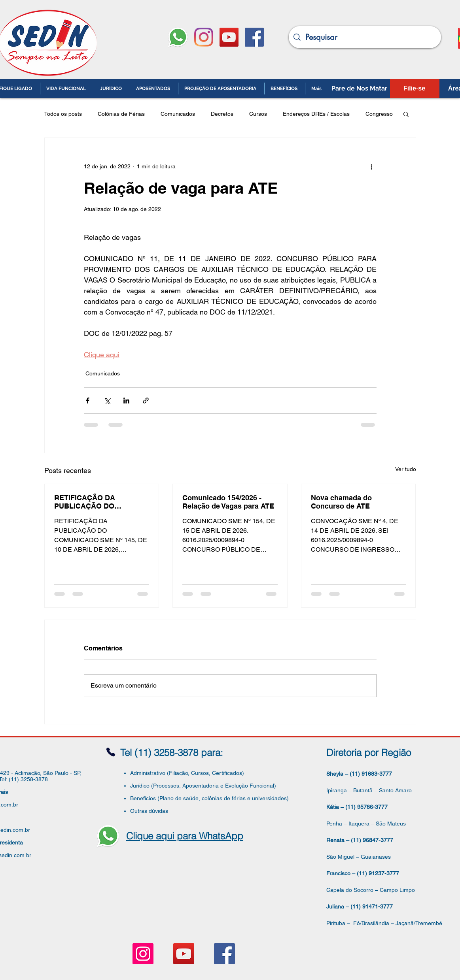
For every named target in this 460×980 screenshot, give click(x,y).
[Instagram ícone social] (143, 954)
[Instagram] (204, 37)
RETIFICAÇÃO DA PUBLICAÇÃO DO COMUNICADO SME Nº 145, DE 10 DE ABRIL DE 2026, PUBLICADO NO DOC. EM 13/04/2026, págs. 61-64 (101, 502)
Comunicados (178, 114)
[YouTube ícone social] (229, 37)
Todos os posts (63, 114)
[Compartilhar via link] (146, 400)
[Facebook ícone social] (254, 37)
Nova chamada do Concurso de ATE (341, 502)
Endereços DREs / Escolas (316, 114)
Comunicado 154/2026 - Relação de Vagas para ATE (228, 502)
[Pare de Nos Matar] (360, 89)
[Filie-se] (415, 89)
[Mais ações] (372, 166)
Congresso (379, 114)
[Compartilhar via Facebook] (88, 400)
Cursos (258, 114)
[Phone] (111, 752)
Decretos (222, 114)
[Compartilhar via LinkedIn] (126, 400)
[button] (406, 114)
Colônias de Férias (121, 114)
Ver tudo (406, 469)
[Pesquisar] (365, 37)
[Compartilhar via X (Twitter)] (107, 400)
